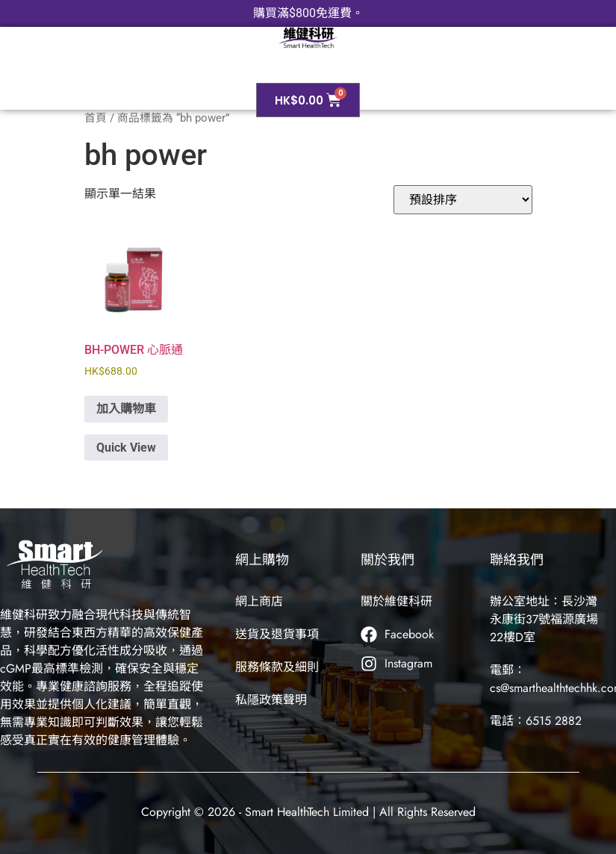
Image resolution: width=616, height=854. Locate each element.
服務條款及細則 (277, 667)
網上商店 (259, 601)
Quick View (126, 448)
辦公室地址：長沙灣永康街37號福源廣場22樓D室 (544, 619)
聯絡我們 (517, 560)
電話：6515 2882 (536, 721)
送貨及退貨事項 (277, 634)
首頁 (96, 118)
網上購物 (262, 560)
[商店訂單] (463, 200)
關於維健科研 (396, 601)
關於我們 (388, 560)
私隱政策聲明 (271, 700)
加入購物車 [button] (126, 409)
